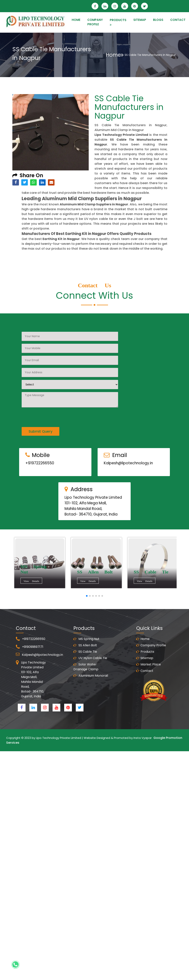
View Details (32, 581)
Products (145, 657)
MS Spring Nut (86, 644)
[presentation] (51, 411)
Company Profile (95, 22)
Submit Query (40, 426)
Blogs (158, 20)
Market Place (149, 670)
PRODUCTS (118, 20)
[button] (87, 596)
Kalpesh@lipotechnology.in (128, 469)
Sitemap (145, 664)
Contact (145, 676)
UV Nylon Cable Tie (90, 664)
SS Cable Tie (85, 657)
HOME (76, 20)
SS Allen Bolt (85, 651)
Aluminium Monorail (91, 681)
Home (115, 55)
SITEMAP (140, 20)
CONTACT (178, 20)
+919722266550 (40, 469)
